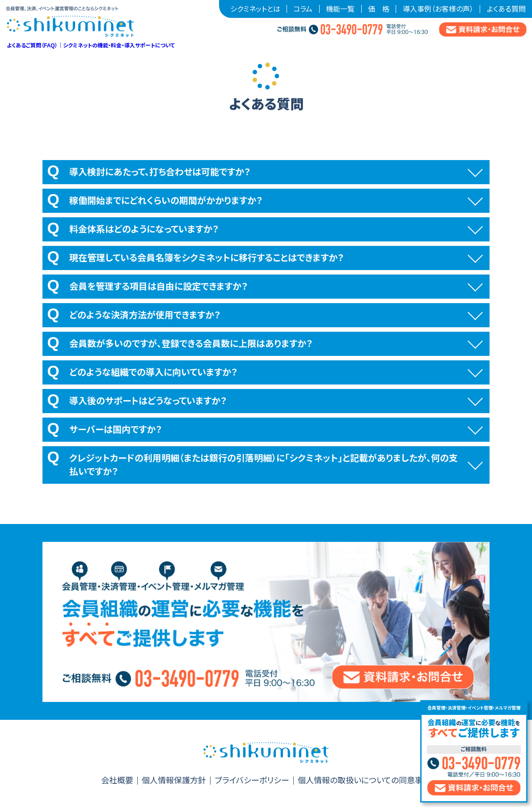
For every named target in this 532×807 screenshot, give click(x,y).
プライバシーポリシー (252, 781)
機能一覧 (340, 9)
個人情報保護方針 (174, 781)
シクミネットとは (255, 9)
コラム (303, 9)
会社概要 (117, 781)
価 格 (379, 9)
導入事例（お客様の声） (438, 9)
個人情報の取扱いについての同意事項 (364, 781)
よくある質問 (506, 9)
